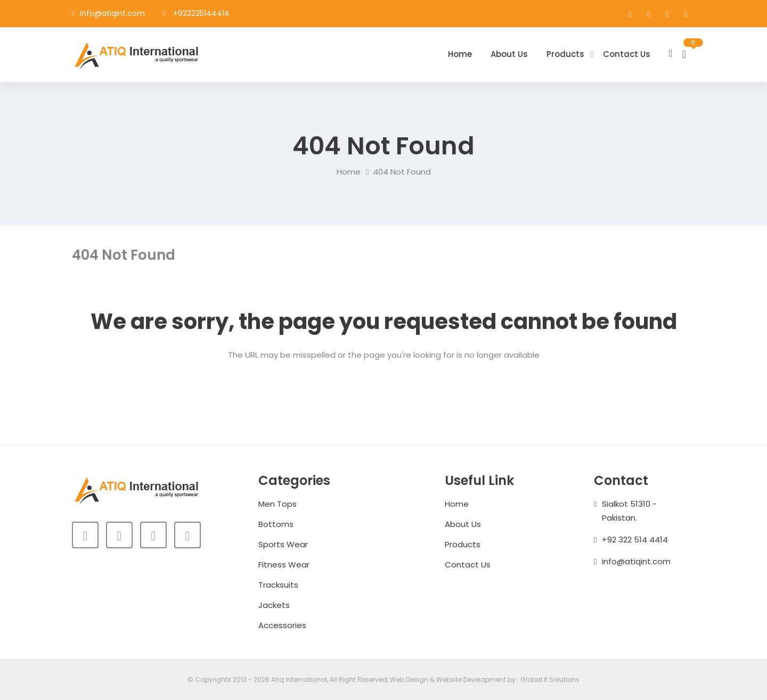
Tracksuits (278, 585)
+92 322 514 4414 (635, 540)
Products (565, 54)
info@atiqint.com (112, 13)
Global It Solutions (550, 680)
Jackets (274, 605)
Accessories (282, 625)
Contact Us (627, 54)
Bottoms (276, 524)
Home (460, 54)
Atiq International (299, 680)
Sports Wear (283, 544)
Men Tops (278, 504)
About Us (509, 54)
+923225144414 (201, 13)
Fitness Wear (284, 565)
